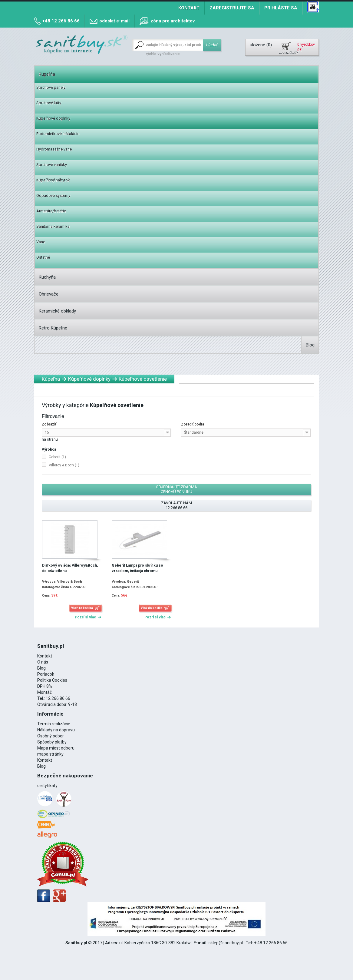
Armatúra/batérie (51, 211)
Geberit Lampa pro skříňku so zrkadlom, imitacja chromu (137, 568)
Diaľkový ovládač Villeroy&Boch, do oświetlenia (70, 568)
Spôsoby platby (52, 742)
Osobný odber (51, 736)
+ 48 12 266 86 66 (271, 943)
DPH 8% (45, 686)
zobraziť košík (288, 53)
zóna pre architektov (173, 21)
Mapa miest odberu (56, 748)
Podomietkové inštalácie (58, 134)
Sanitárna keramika (53, 226)
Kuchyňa (47, 277)
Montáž (45, 692)
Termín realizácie (54, 724)
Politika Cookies (52, 680)
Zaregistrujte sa (232, 8)
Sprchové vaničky (52, 165)
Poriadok (46, 674)
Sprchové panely (51, 87)
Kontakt (189, 8)
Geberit (57, 457)
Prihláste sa (281, 8)
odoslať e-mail (114, 21)
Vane (41, 242)
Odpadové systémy (53, 195)
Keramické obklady (57, 311)
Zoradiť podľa (193, 424)
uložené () (261, 45)
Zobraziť (49, 424)
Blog (310, 345)
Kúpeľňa (47, 74)
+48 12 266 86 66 (61, 21)
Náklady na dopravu (56, 730)
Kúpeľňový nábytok (53, 180)
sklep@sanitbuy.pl (226, 943)
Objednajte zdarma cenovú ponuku (176, 489)
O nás (43, 662)
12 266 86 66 (58, 698)
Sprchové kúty (49, 103)
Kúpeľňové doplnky (53, 118)
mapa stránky (50, 754)
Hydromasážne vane (54, 149)
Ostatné (43, 257)
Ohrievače (49, 294)
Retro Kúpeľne (53, 328)
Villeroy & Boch (64, 465)
